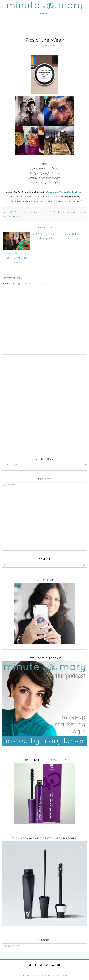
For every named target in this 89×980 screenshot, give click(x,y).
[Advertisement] (44, 330)
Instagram (35, 197)
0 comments (49, 46)
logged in (20, 283)
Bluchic (65, 975)
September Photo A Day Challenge (65, 192)
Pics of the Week (44, 40)
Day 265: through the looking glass (66, 212)
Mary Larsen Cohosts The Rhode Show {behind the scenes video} (16, 258)
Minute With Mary (40, 975)
